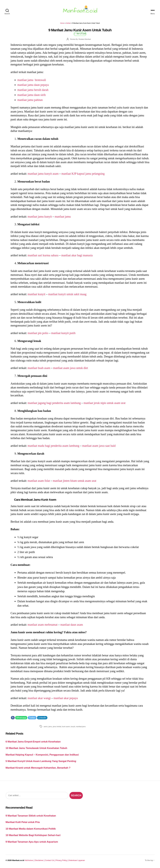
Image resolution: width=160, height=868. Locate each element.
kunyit (73, 726)
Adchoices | (30, 860)
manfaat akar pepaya (66, 698)
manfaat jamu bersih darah (33, 90)
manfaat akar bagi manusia (77, 255)
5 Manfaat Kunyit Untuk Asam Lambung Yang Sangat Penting (41, 761)
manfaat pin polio (38, 333)
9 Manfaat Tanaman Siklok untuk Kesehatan (31, 816)
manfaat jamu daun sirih (31, 95)
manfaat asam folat (39, 481)
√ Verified (80, 34)
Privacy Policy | (62, 860)
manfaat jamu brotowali (32, 80)
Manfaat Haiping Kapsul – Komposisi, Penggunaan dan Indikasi (42, 755)
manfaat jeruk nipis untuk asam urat (105, 403)
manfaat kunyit (36, 294)
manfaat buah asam (39, 368)
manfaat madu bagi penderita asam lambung (53, 446)
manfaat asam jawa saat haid (99, 446)
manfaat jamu (63, 217)
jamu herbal (57, 726)
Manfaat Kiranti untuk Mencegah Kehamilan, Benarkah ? (38, 768)
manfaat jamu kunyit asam (43, 174)
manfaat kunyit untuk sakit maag (67, 294)
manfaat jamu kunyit (40, 217)
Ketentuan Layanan (77, 860)
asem (46, 726)
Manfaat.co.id (18, 860)
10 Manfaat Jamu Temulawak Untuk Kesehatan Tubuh (36, 748)
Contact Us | (50, 860)
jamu (50, 726)
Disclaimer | (40, 860)
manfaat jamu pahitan (30, 100)
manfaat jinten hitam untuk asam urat (75, 481)
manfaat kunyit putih (63, 333)
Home (62, 23)
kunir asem (66, 726)
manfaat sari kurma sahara (43, 255)
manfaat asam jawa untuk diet (71, 368)
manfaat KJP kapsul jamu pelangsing (83, 174)
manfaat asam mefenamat (43, 625)
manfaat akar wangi (39, 698)
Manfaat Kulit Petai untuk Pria (23, 822)
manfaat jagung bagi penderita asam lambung (54, 403)
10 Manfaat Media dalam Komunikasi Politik (31, 829)
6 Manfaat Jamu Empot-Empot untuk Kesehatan (33, 742)
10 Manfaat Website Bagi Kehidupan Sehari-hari (33, 835)
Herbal (68, 23)
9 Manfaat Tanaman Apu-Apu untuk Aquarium (32, 842)
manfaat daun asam (72, 625)
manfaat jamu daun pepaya (33, 85)
